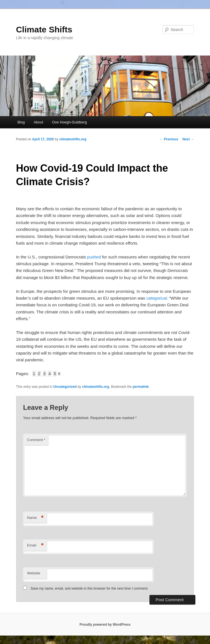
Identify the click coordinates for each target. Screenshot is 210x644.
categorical (157, 298)
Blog (21, 122)
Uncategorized (65, 387)
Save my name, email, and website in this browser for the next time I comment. (89, 588)
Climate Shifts (44, 29)
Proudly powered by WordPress (105, 625)
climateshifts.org (73, 139)
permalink (141, 387)
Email (35, 545)
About (38, 122)
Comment (36, 440)
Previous (169, 139)
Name (35, 518)
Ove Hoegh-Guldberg (70, 122)
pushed (94, 257)
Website (34, 573)
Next (188, 139)
